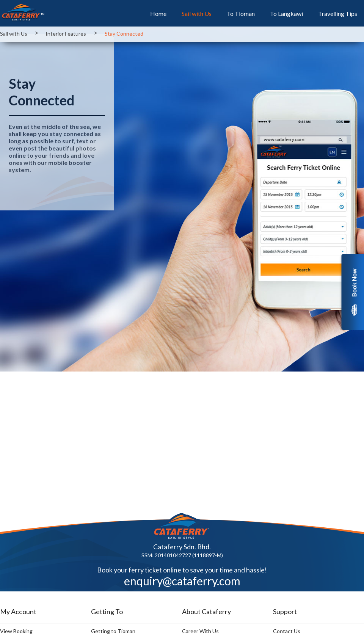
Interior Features (66, 34)
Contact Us (287, 631)
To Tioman (241, 15)
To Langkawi (286, 15)
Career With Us (200, 631)
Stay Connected (124, 34)
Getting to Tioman (113, 631)
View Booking (16, 631)
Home (158, 15)
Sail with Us (197, 15)
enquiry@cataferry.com (182, 581)
